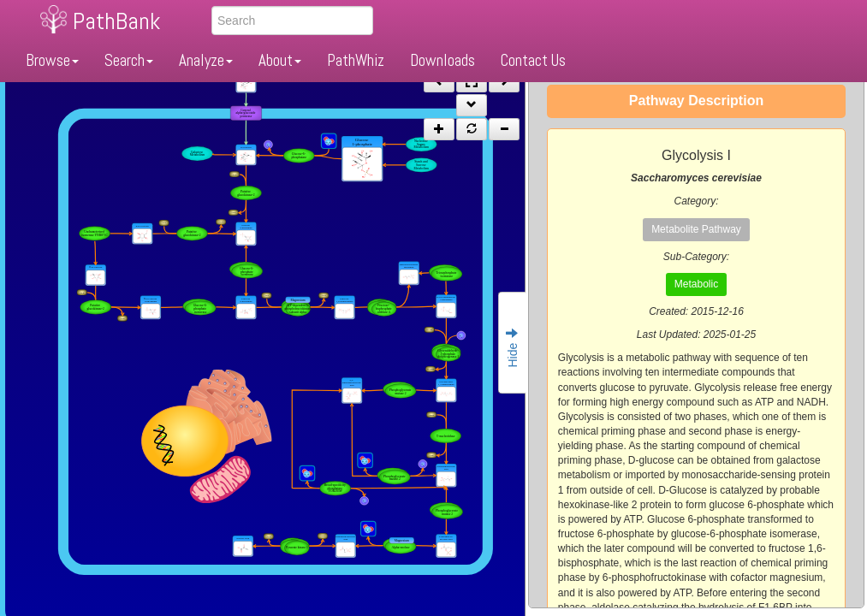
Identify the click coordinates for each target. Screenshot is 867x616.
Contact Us (533, 60)
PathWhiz (356, 60)
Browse (52, 60)
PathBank (116, 21)
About (280, 60)
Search (129, 60)
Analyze (206, 60)
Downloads (442, 60)
